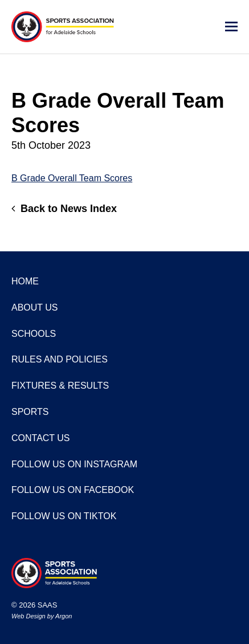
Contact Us (41, 438)
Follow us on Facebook (73, 490)
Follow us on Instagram (74, 464)
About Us (35, 307)
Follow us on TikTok (64, 516)
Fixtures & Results (60, 386)
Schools (34, 334)
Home (25, 281)
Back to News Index (64, 209)
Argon (64, 616)
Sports (30, 412)
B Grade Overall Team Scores (72, 178)
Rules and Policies (60, 359)
